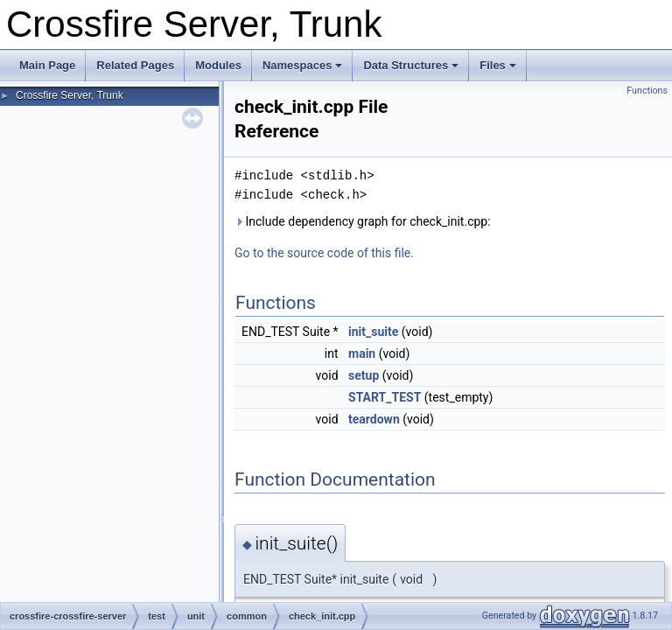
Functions (647, 91)
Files (498, 65)
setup (364, 375)
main (362, 353)
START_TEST (385, 397)
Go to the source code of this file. (324, 253)
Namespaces (303, 65)
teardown (374, 419)
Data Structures (411, 65)
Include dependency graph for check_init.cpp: (363, 221)
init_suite (373, 332)
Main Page (47, 65)
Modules (218, 65)
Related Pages (135, 65)
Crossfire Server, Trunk (70, 95)
